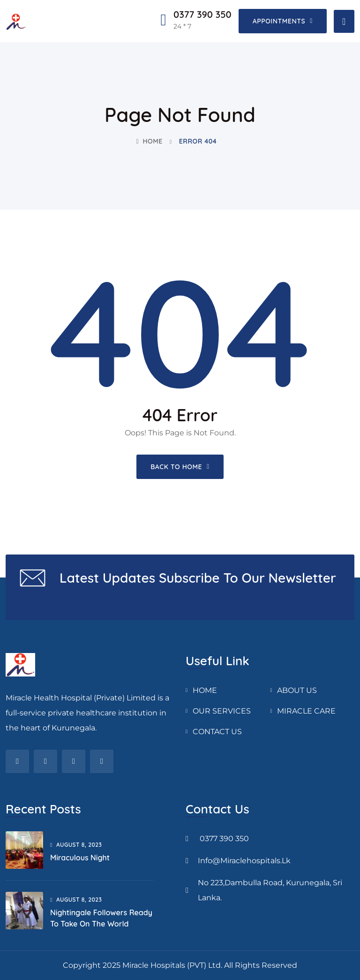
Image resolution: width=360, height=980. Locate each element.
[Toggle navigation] (344, 21)
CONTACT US (217, 732)
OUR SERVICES (222, 711)
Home (150, 141)
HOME (205, 690)
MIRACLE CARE (306, 711)
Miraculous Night (80, 858)
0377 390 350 (202, 14)
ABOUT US (297, 690)
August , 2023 (76, 845)
